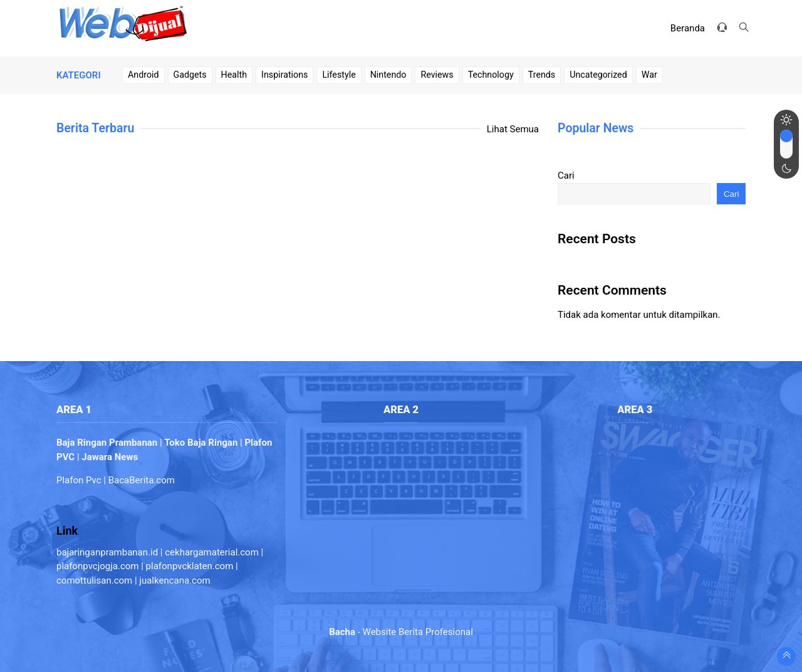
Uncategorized (598, 75)
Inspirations (284, 75)
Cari (566, 176)
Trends (542, 75)
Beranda (688, 28)
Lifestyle (339, 75)
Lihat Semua (513, 129)
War (649, 75)
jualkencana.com (174, 580)
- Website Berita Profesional (401, 632)
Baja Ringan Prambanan (107, 443)
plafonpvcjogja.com (97, 566)
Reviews (437, 75)
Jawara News (110, 457)
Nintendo (388, 75)
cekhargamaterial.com (212, 552)
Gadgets (190, 75)
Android (143, 75)
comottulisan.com (94, 580)
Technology (491, 75)
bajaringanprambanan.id (107, 552)
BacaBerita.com (142, 480)
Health (234, 75)
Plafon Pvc (79, 480)
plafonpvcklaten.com (190, 566)
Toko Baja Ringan (201, 443)
